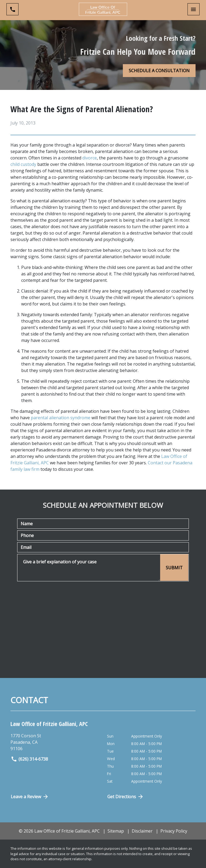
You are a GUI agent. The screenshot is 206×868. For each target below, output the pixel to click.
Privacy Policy (174, 831)
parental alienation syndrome (61, 418)
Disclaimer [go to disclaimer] (142, 831)
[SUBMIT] (174, 568)
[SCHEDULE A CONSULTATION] (159, 71)
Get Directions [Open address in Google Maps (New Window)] (126, 797)
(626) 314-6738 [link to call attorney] (29, 759)
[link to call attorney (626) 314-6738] (12, 9)
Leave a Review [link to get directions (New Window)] (30, 797)
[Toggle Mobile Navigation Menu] (194, 9)
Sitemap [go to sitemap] (116, 831)
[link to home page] (103, 9)
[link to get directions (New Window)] (57, 742)
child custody (23, 164)
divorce (90, 158)
